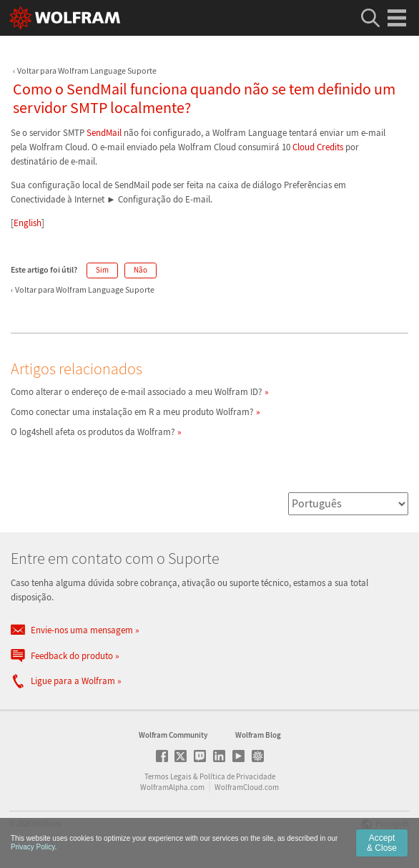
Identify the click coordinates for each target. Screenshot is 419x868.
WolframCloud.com (247, 787)
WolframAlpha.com (172, 787)
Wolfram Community (173, 735)
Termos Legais (168, 776)
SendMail (104, 133)
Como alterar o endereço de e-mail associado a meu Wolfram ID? (137, 392)
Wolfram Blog (258, 735)
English (28, 223)
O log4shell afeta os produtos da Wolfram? (93, 432)
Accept (382, 843)
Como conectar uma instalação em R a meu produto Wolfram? (132, 412)
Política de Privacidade (237, 776)
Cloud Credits (318, 147)
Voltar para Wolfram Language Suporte (87, 70)
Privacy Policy (33, 847)
